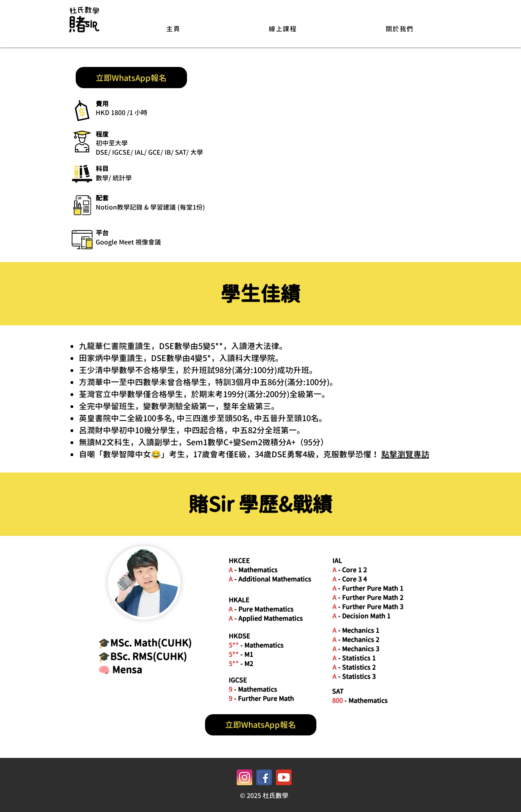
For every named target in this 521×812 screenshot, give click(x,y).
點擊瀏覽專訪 (405, 454)
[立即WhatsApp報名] (131, 78)
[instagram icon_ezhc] (244, 777)
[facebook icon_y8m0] (264, 777)
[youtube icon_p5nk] (284, 777)
